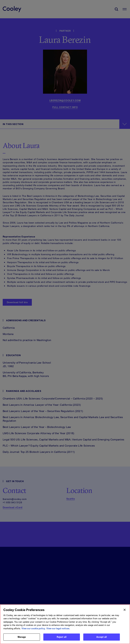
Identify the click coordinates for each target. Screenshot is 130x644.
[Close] (125, 611)
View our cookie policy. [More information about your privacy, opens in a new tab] (34, 630)
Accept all (102, 639)
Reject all (62, 639)
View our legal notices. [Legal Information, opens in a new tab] (58, 630)
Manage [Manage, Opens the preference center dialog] (22, 639)
